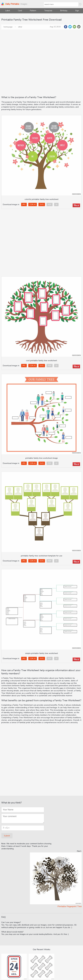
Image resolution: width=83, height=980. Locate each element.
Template (48, 11)
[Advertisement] (30, 63)
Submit (7, 836)
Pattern (33, 11)
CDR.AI (33, 204)
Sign (77, 11)
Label (8, 11)
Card (20, 11)
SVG (42, 204)
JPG (24, 204)
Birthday (64, 11)
